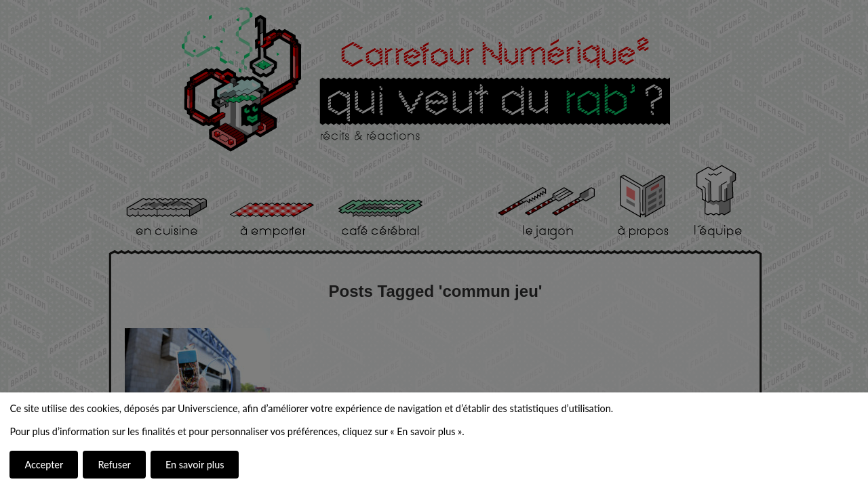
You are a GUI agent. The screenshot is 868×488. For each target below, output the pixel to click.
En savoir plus (195, 465)
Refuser (114, 465)
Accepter (44, 465)
